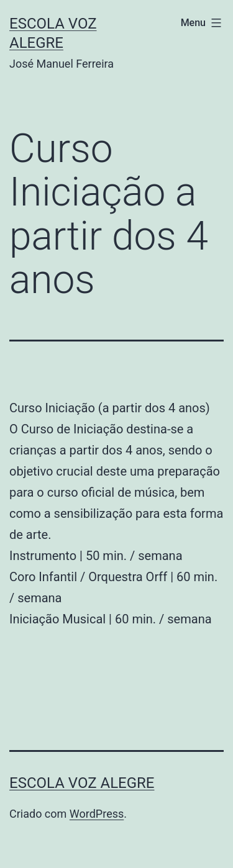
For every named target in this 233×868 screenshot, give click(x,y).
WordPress (97, 814)
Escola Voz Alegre (82, 783)
